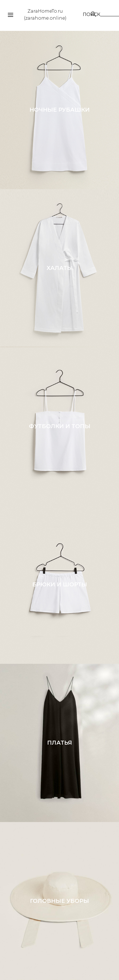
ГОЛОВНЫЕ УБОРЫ (60, 901)
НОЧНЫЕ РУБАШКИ (60, 110)
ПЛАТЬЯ (60, 743)
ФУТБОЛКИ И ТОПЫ (60, 426)
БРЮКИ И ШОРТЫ (60, 584)
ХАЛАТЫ (60, 268)
